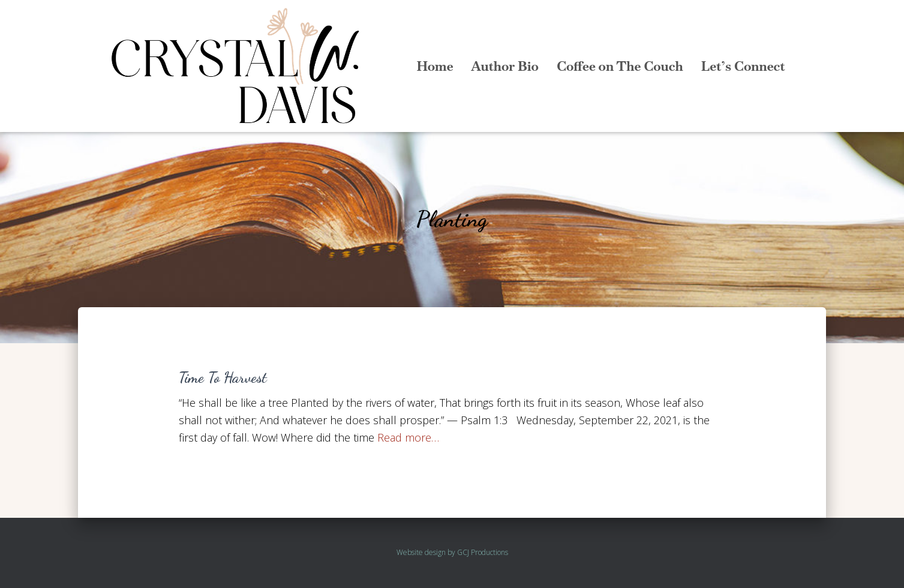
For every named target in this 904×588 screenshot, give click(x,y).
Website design (421, 552)
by (451, 552)
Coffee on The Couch (620, 66)
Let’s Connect (743, 66)
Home (435, 66)
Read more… (408, 437)
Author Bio (505, 66)
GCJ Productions (483, 552)
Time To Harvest (223, 377)
